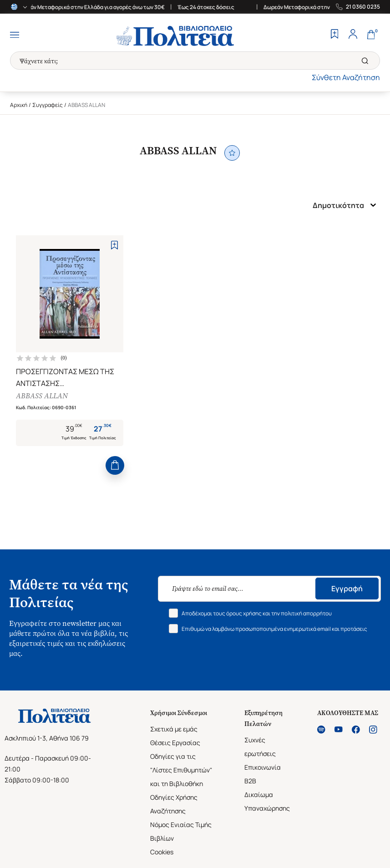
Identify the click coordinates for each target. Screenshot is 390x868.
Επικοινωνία (263, 767)
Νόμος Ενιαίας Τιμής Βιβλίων (181, 831)
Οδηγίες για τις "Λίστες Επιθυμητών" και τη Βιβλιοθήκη (181, 770)
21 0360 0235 (363, 7)
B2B (250, 781)
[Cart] (371, 35)
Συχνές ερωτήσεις (260, 747)
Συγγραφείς (48, 105)
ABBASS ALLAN (42, 396)
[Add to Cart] (115, 465)
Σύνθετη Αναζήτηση (346, 77)
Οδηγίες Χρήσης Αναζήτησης (174, 804)
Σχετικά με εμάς (174, 729)
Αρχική (19, 105)
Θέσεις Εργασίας (175, 743)
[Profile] (353, 35)
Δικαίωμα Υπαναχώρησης (267, 801)
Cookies (162, 852)
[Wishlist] (334, 35)
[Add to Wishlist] (114, 245)
